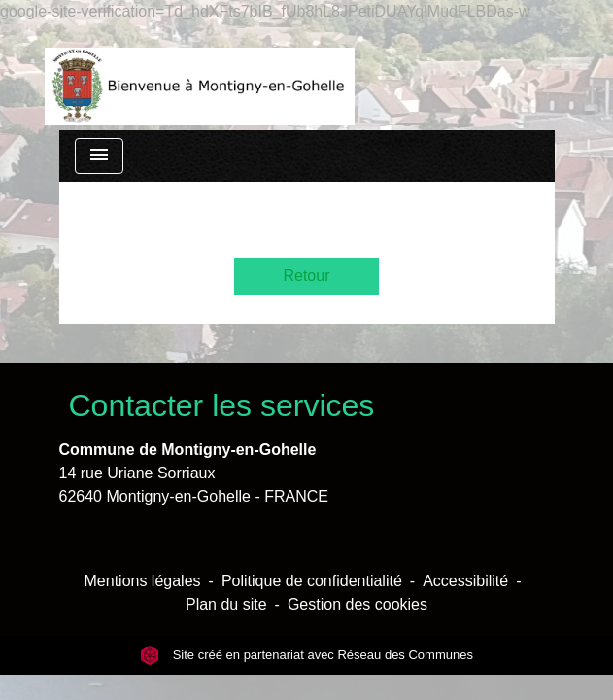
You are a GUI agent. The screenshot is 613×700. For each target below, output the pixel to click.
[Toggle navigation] (99, 156)
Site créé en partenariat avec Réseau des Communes (306, 655)
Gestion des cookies (358, 604)
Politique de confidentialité (312, 581)
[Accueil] (200, 77)
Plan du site (226, 604)
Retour (306, 276)
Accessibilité (465, 581)
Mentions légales (143, 581)
